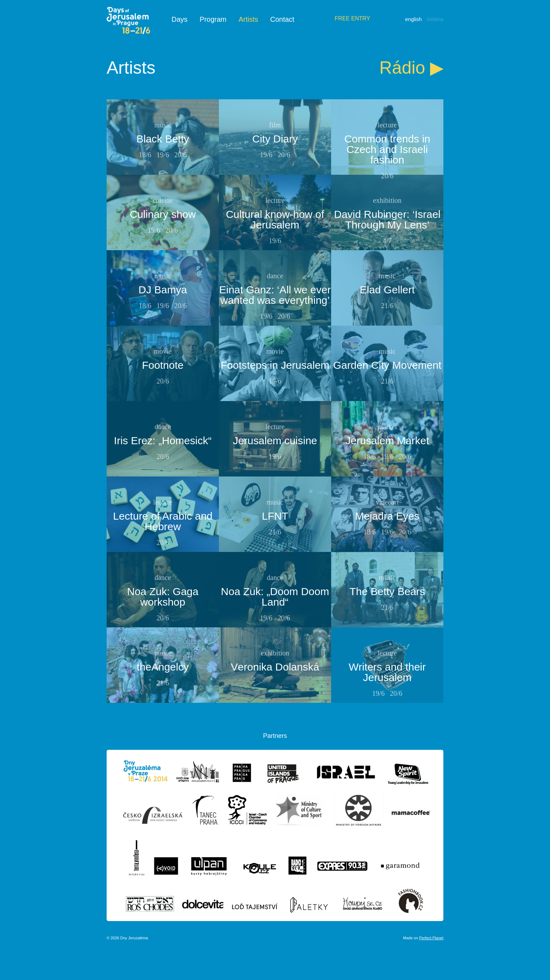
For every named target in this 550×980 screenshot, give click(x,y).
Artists (248, 19)
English (414, 19)
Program (213, 19)
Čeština (435, 19)
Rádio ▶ (411, 68)
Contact (282, 19)
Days (180, 19)
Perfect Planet (431, 938)
